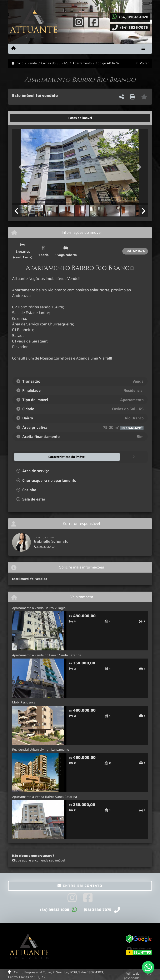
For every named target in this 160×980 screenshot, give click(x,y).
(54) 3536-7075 (134, 27)
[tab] (25, 118)
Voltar (142, 63)
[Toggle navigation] (143, 49)
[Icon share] (79, 22)
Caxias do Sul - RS (55, 63)
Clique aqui (20, 860)
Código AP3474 (107, 63)
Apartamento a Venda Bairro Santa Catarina (45, 797)
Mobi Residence (24, 702)
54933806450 (44, 547)
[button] (22, 167)
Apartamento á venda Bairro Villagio (39, 608)
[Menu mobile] (13, 49)
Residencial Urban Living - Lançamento (41, 749)
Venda (32, 63)
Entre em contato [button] (80, 885)
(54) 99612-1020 (134, 17)
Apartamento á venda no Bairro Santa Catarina (47, 655)
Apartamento (82, 63)
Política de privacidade (132, 976)
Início (17, 63)
